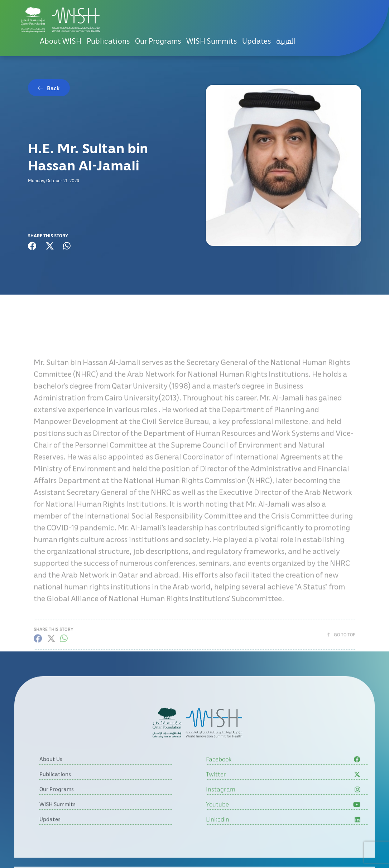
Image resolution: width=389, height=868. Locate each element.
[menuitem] (286, 41)
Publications (108, 41)
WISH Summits (212, 41)
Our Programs (158, 41)
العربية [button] (286, 41)
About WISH (61, 41)
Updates (256, 41)
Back (53, 88)
